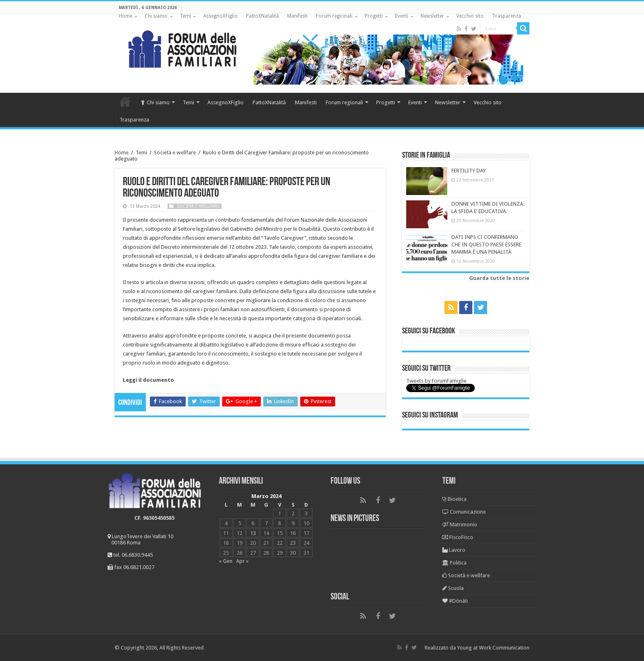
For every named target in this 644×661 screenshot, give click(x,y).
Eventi (402, 16)
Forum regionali (334, 16)
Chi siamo (156, 16)
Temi (185, 16)
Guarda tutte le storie (499, 278)
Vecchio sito (470, 16)
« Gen (226, 561)
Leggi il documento (148, 380)
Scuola (453, 588)
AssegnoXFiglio (221, 16)
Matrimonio (460, 524)
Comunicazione (464, 512)
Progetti (374, 16)
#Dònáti (455, 601)
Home (125, 16)
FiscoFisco (458, 537)
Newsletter (432, 16)
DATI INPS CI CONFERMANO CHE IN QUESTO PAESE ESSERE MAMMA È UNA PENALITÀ (486, 244)
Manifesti (297, 16)
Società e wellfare (175, 153)
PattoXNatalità (262, 16)
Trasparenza (507, 16)
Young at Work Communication (493, 648)
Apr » (242, 561)
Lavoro (454, 550)
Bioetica (454, 499)
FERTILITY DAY (469, 171)
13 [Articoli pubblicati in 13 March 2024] (253, 533)
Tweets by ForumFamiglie (436, 381)
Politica (454, 563)
